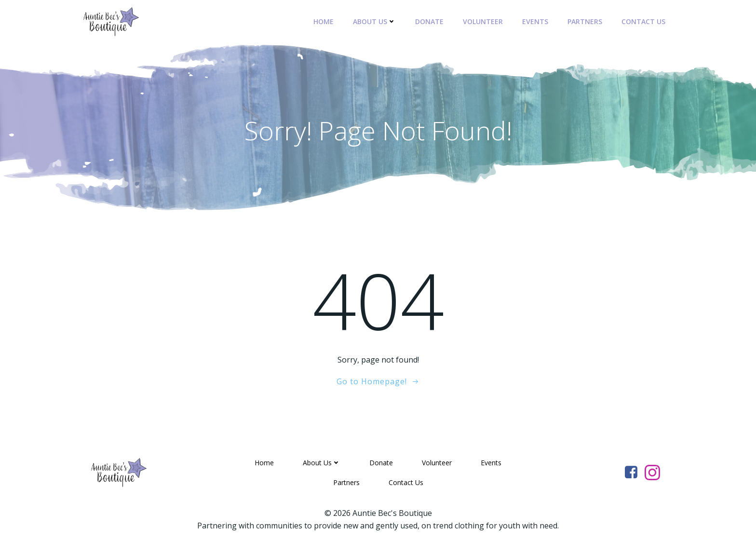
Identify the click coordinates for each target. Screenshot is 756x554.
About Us (374, 21)
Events (535, 21)
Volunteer (483, 21)
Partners (585, 21)
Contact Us (643, 21)
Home (324, 21)
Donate (429, 21)
